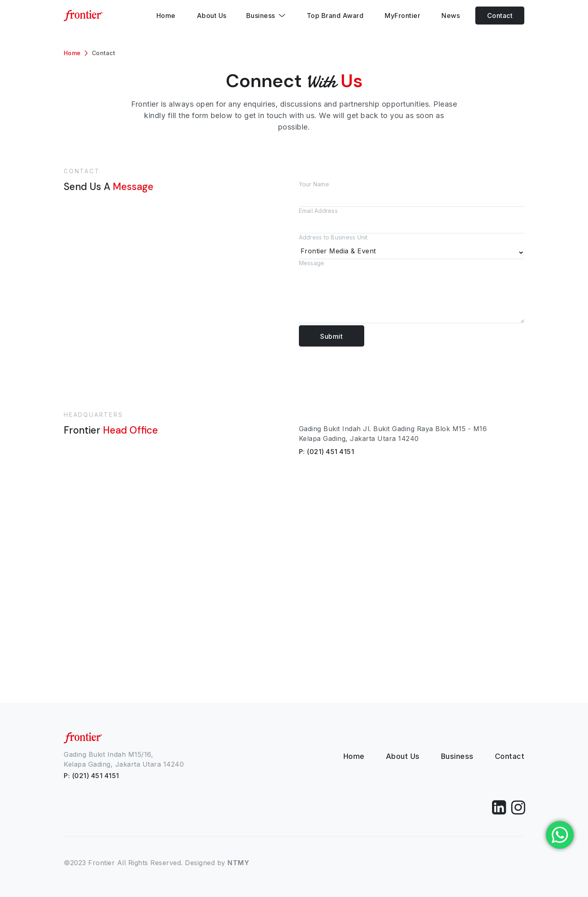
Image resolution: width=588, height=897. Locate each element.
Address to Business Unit (412, 246)
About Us (403, 756)
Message (412, 292)
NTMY (238, 863)
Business (457, 756)
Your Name (412, 194)
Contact (500, 16)
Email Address (412, 220)
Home (72, 53)
